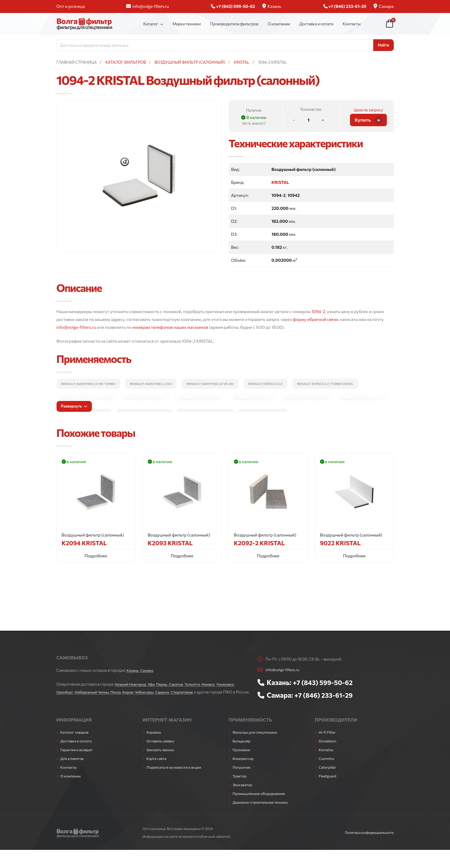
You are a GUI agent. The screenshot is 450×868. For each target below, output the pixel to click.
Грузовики (242, 756)
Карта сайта (157, 764)
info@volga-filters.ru (147, 6)
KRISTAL (280, 182)
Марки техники (186, 24)
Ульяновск (231, 684)
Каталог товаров (75, 738)
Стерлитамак (188, 692)
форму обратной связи (315, 319)
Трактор (240, 782)
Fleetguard (328, 782)
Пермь (164, 684)
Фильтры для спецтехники (256, 738)
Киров (131, 692)
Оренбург (65, 692)
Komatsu (327, 756)
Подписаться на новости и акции (175, 773)
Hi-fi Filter (328, 738)
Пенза (118, 692)
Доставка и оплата (316, 24)
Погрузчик (242, 773)
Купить (369, 120)
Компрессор (244, 764)
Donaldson (328, 747)
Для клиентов (73, 764)
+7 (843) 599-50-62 (324, 682)
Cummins (327, 764)
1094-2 (318, 311)
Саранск (167, 692)
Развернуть (74, 406)
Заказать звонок (161, 756)
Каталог (151, 24)
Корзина (154, 738)
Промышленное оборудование (260, 799)
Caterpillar (328, 773)
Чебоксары (148, 692)
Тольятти (196, 684)
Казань (272, 6)
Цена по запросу (368, 110)
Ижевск (213, 684)
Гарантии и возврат (78, 756)
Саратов (179, 684)
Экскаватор (243, 791)
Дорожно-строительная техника (262, 808)
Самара (384, 6)
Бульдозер (242, 747)
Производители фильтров (234, 24)
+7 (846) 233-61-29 (325, 695)
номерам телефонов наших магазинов (170, 327)
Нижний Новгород (131, 684)
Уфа (153, 684)
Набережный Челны (93, 692)
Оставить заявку (161, 747)
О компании (279, 24)
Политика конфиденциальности (368, 838)
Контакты (352, 24)
